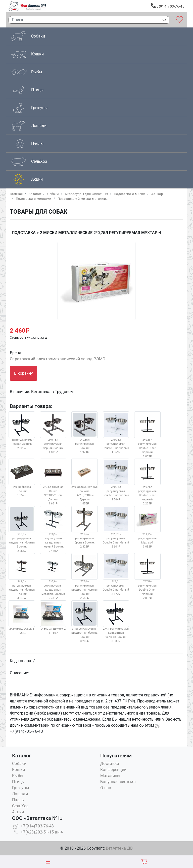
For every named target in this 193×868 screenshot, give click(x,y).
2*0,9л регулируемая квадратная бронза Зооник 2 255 (22, 529)
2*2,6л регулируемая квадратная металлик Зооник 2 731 (53, 576)
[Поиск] (83, 20)
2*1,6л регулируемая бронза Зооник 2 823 (85, 527)
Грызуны (20, 788)
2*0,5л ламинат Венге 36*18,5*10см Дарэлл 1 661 (53, 482)
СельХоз (20, 806)
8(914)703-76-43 (168, 6)
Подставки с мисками (34, 199)
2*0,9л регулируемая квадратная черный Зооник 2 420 (53, 529)
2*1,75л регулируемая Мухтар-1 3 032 (147, 527)
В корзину (23, 373)
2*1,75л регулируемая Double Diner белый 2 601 (116, 527)
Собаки (53, 194)
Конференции (113, 770)
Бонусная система (118, 782)
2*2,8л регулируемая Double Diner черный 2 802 (147, 576)
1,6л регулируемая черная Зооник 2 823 (22, 431)
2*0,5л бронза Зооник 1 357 (22, 478)
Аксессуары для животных (86, 194)
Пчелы (18, 800)
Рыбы (18, 776)
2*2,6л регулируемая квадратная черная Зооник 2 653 (85, 576)
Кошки (19, 770)
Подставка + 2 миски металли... (83, 199)
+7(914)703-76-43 (33, 826)
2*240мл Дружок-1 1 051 (22, 618)
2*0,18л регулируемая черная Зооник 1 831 (53, 433)
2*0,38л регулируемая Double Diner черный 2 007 (147, 435)
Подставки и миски (130, 194)
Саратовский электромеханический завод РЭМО (58, 359)
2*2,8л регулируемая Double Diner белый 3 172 (116, 574)
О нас (106, 788)
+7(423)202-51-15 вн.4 (38, 832)
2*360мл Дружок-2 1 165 (53, 618)
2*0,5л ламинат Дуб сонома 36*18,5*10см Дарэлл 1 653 (85, 482)
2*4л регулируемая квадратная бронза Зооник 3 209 (85, 622)
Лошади (20, 794)
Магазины (110, 776)
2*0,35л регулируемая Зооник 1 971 (85, 433)
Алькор (157, 194)
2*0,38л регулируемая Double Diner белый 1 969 (116, 433)
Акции (18, 812)
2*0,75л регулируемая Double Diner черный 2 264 (147, 482)
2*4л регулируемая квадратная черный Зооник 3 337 (116, 622)
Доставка (110, 764)
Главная (16, 194)
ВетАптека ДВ (119, 848)
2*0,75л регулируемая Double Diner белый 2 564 (116, 480)
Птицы (18, 782)
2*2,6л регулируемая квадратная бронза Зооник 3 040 (22, 576)
